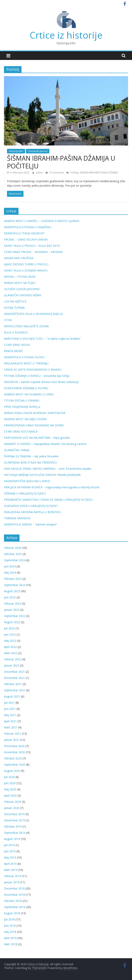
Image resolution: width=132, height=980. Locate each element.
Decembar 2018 (14, 888)
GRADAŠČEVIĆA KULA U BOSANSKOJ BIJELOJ (33, 314)
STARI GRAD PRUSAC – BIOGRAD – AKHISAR (33, 252)
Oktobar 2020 (13, 758)
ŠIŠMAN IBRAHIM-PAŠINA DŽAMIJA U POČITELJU (61, 162)
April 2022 (10, 647)
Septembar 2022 (15, 616)
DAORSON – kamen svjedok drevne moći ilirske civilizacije (41, 382)
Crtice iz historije (66, 35)
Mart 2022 (11, 653)
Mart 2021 (11, 727)
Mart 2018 (11, 944)
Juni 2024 (10, 566)
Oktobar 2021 (13, 684)
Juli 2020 (9, 777)
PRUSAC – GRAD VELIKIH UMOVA (26, 239)
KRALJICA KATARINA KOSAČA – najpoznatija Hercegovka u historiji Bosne (52, 487)
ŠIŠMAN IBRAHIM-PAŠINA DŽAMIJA (99, 173)
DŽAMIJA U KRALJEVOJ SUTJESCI (25, 493)
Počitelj (74, 173)
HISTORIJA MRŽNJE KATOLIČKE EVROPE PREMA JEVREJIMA (42, 475)
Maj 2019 (10, 857)
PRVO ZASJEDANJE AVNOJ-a (22, 407)
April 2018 (10, 938)
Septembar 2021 (15, 690)
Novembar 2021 (14, 678)
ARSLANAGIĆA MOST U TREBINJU (26, 363)
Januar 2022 (12, 665)
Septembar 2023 (15, 585)
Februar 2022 (13, 659)
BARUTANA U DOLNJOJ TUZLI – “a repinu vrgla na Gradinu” (42, 339)
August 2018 (12, 913)
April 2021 (10, 721)
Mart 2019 (11, 870)
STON (8, 320)
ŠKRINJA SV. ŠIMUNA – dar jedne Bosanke (31, 456)
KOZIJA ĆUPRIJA (14, 308)
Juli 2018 (9, 919)
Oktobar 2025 (13, 554)
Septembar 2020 (15, 765)
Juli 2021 (9, 703)
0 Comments (55, 173)
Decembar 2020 (14, 746)
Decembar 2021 (14, 672)
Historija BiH (16, 151)
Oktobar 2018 (13, 901)
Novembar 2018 (14, 895)
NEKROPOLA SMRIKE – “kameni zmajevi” (31, 524)
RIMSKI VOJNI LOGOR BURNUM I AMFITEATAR (35, 413)
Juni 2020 (10, 783)
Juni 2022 (10, 634)
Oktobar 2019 (13, 826)
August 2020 (12, 771)
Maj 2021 (10, 715)
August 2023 (12, 591)
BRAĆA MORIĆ (14, 351)
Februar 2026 (13, 548)
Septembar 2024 (15, 560)
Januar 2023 (12, 610)
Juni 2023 (10, 597)
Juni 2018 (10, 926)
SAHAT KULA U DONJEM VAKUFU (26, 270)
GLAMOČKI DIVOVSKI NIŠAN (23, 295)
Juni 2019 (10, 851)
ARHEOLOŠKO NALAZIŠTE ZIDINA (26, 326)
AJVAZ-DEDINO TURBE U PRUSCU (26, 264)
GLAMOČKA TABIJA (17, 450)
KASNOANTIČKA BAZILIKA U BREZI (27, 481)
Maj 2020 (10, 789)
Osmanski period (38, 151)
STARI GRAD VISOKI (17, 345)
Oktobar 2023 (13, 579)
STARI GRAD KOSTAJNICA (21, 431)
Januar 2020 (12, 808)
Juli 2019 (9, 845)
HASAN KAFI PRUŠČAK (19, 258)
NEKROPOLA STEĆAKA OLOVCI (24, 357)
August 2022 (12, 622)
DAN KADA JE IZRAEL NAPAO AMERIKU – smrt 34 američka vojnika (48, 469)
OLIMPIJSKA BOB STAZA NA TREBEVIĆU (30, 462)
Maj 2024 (10, 573)
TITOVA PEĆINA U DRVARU (22, 400)
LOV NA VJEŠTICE (15, 301)
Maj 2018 (10, 932)
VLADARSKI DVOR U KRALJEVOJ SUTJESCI (31, 506)
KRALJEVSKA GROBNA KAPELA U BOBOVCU (33, 512)
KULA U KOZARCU (16, 332)
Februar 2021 (13, 734)
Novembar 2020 (14, 752)
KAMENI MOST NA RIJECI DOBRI (25, 419)
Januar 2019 (12, 882)
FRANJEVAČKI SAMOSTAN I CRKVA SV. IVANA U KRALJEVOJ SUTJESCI (48, 500)
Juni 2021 (10, 709)
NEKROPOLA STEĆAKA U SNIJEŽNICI (28, 227)
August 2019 (12, 839)
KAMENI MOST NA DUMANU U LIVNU (29, 394)
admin (40, 173)
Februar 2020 (13, 802)
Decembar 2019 (14, 814)
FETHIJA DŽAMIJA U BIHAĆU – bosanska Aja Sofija (37, 376)
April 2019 (10, 864)
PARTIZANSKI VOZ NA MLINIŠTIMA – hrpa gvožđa (37, 438)
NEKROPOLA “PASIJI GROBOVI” (24, 233)
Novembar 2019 (14, 820)
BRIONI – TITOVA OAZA (20, 277)
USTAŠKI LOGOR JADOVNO (22, 289)
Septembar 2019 (15, 833)
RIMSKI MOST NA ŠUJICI (20, 283)
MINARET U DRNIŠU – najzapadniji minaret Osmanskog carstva (45, 444)
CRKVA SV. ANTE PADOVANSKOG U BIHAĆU (33, 370)
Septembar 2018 (15, 907)
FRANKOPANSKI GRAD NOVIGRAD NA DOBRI (34, 425)
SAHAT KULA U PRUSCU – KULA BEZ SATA (32, 246)
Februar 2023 (13, 603)
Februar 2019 (13, 876)
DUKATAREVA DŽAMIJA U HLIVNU (26, 388)
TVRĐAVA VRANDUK (17, 518)
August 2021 (12, 696)
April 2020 (10, 795)
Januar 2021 (12, 740)
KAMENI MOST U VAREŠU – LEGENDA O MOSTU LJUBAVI (42, 221)
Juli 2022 (9, 628)
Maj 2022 (10, 641)
